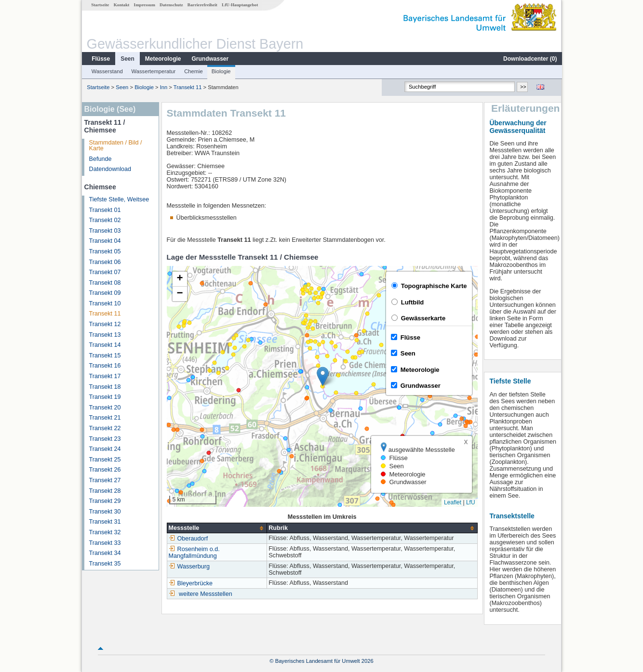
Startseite (100, 5)
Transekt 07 (105, 272)
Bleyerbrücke (190, 583)
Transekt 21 (105, 418)
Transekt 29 (105, 501)
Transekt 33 (105, 543)
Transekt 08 (105, 283)
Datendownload (110, 169)
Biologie (221, 71)
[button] (322, 376)
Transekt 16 (105, 366)
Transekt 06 (105, 262)
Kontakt (121, 5)
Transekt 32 (105, 532)
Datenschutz (171, 5)
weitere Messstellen (205, 594)
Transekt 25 (105, 460)
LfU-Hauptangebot (239, 5)
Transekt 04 (105, 241)
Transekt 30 (105, 512)
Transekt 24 (105, 449)
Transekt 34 (105, 553)
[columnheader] (216, 528)
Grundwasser (210, 59)
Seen (127, 59)
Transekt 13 (105, 335)
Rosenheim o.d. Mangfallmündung (194, 553)
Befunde (100, 159)
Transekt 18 (105, 387)
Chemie (193, 71)
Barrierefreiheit (202, 5)
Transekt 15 (105, 356)
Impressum (144, 5)
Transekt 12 (105, 324)
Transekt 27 (105, 480)
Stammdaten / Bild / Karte (115, 146)
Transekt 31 (105, 522)
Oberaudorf (188, 539)
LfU (470, 502)
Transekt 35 (105, 564)
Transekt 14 (105, 345)
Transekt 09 (105, 293)
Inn (163, 87)
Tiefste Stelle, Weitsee (119, 199)
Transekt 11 (187, 87)
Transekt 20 (105, 408)
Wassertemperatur (153, 71)
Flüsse (100, 59)
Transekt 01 (105, 210)
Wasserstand (107, 71)
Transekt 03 (105, 231)
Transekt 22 (105, 428)
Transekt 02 (105, 220)
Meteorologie (163, 59)
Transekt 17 (105, 376)
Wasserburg (189, 567)
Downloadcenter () (529, 59)
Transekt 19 (105, 397)
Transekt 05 (105, 251)
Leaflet (452, 502)
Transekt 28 (105, 491)
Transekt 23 (105, 439)
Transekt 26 (105, 470)
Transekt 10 (105, 303)
